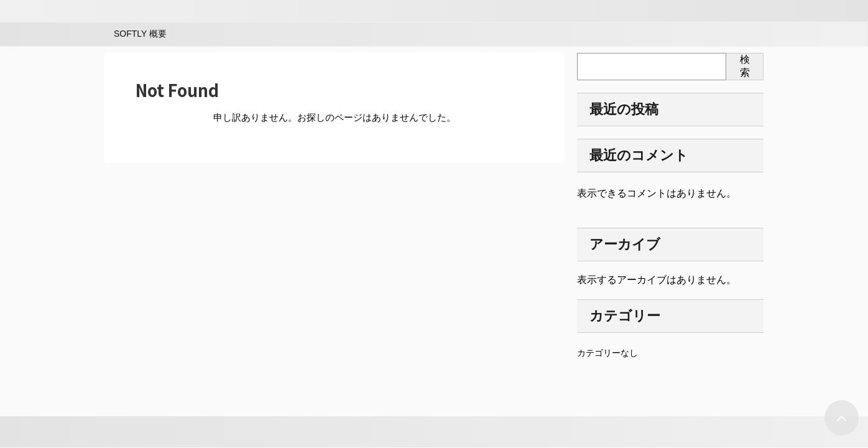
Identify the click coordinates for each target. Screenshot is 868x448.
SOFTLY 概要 (140, 34)
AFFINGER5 (88, 432)
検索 (745, 66)
